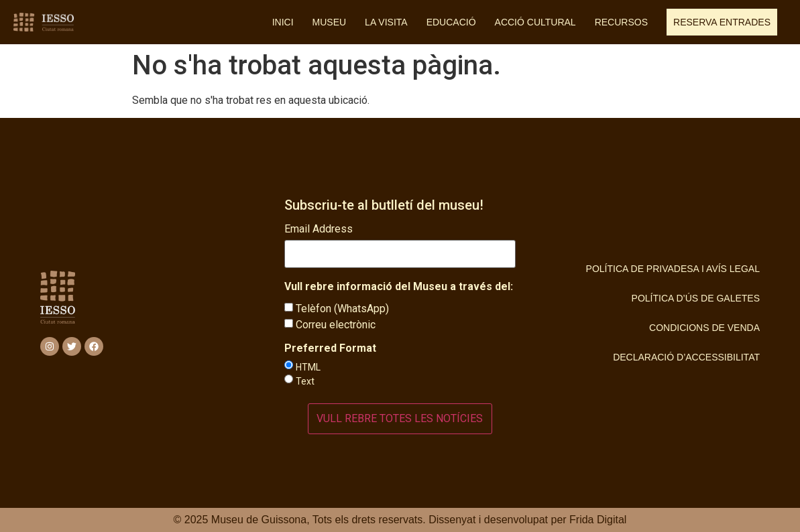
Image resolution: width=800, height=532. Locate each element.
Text (305, 381)
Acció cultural (535, 22)
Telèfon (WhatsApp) (342, 309)
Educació (451, 22)
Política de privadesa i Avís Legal (673, 269)
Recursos (621, 22)
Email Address (319, 229)
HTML (308, 367)
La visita (386, 22)
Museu (330, 22)
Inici (283, 22)
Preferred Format (330, 348)
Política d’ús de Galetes (696, 298)
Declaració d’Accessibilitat (686, 357)
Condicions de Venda (704, 328)
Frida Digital (598, 520)
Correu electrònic (336, 325)
